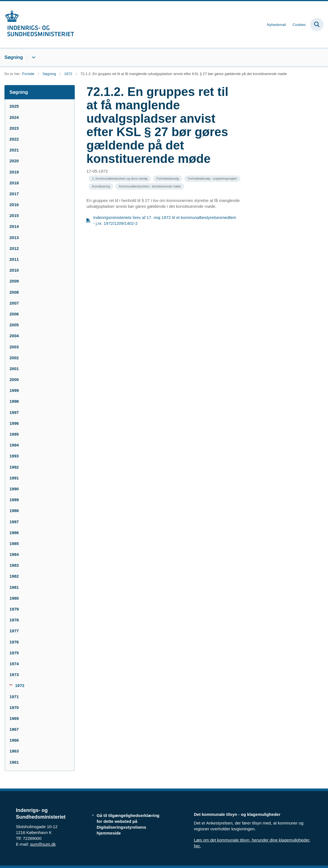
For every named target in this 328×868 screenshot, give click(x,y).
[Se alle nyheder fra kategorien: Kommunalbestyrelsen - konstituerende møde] (150, 186)
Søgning (14, 57)
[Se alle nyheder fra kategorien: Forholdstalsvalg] (168, 179)
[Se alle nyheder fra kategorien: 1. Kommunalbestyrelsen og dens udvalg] (120, 179)
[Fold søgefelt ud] (317, 25)
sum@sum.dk (43, 844)
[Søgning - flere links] (33, 57)
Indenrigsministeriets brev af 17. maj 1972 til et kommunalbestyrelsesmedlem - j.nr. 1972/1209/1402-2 (165, 220)
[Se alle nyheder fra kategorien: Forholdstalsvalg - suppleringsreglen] (212, 179)
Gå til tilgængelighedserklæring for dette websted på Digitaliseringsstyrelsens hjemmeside (128, 824)
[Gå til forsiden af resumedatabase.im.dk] (37, 24)
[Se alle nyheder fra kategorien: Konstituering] (101, 186)
